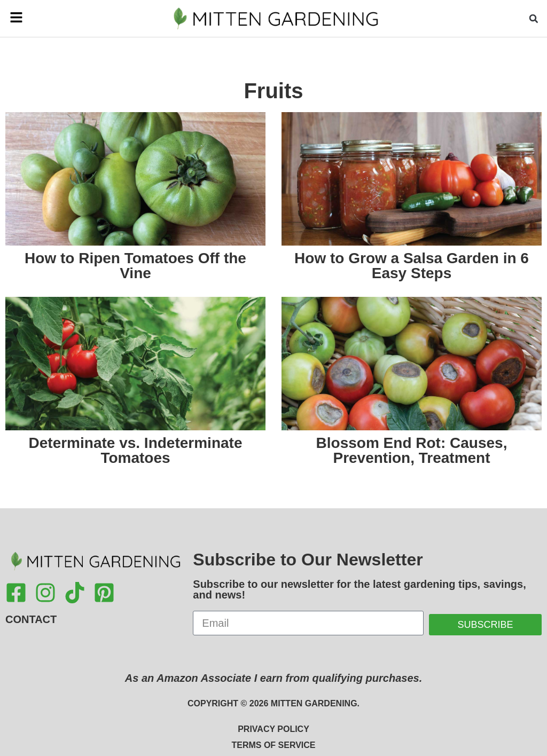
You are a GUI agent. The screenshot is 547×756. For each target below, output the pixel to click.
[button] (27, 18)
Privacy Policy (273, 729)
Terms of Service (273, 745)
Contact (31, 619)
